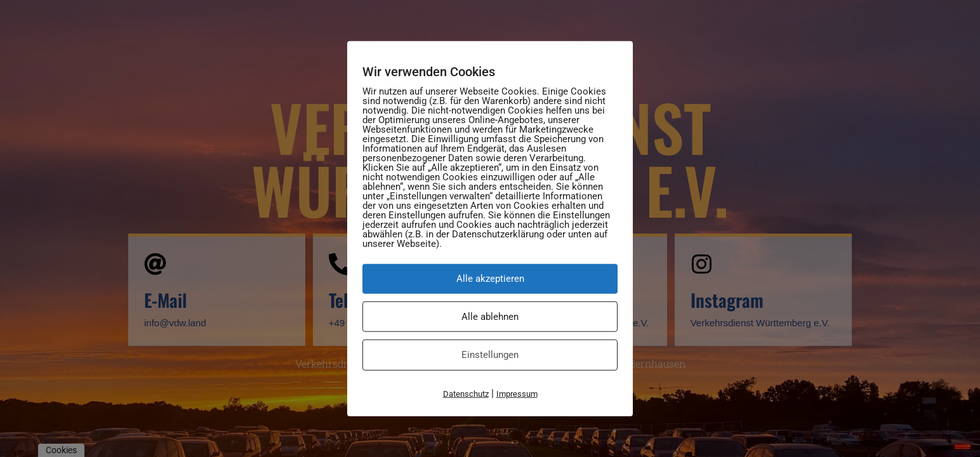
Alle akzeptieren (490, 279)
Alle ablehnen (490, 316)
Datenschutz (466, 393)
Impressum (517, 393)
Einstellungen (490, 355)
